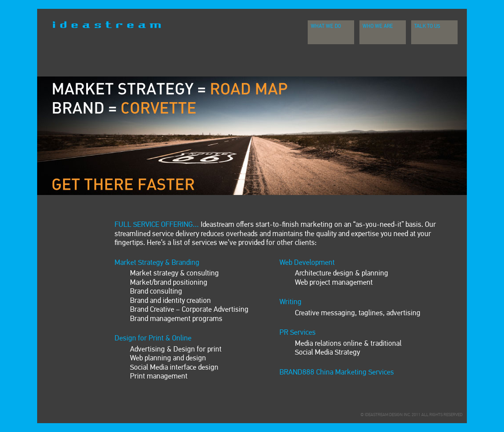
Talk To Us (427, 27)
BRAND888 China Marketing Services (337, 373)
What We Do (326, 27)
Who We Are (378, 27)
